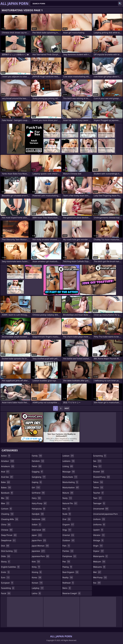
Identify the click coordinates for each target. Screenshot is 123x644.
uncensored (101, 509)
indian (37, 525)
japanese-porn (41, 556)
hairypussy (39, 509)
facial (6, 593)
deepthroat (9, 540)
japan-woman (40, 546)
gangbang (39, 477)
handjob (38, 514)
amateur (8, 461)
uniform (99, 519)
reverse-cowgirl (72, 593)
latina (36, 593)
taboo (98, 482)
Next (67, 408)
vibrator (99, 535)
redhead (68, 583)
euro (5, 577)
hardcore (39, 519)
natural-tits (70, 503)
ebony (6, 562)
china (6, 525)
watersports (101, 556)
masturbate (70, 477)
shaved (99, 472)
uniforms (99, 525)
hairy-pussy (39, 503)
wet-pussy (100, 577)
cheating (7, 514)
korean (37, 583)
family (37, 456)
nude (67, 514)
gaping (37, 482)
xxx (97, 583)
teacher (99, 493)
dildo (6, 556)
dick (5, 546)
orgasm (68, 525)
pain (66, 546)
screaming (100, 456)
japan (37, 535)
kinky (36, 567)
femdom (38, 461)
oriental (68, 535)
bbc (5, 498)
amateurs (8, 466)
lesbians (69, 461)
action (6, 456)
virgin (98, 546)
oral (67, 519)
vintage (98, 540)
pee (66, 562)
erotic (5, 572)
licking (68, 466)
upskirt (98, 530)
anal (5, 472)
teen (98, 498)
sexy (98, 466)
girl (36, 488)
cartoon (7, 509)
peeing (67, 567)
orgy (67, 530)
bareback (7, 493)
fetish (37, 466)
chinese (7, 530)
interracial (39, 530)
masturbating (70, 482)
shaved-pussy (102, 477)
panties (68, 551)
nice (66, 509)
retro (67, 588)
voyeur (99, 551)
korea (37, 577)
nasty (67, 498)
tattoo (98, 488)
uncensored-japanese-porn (106, 515)
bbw (5, 503)
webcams (99, 567)
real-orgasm (71, 572)
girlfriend (38, 493)
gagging (38, 472)
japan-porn (39, 540)
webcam (99, 562)
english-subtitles (10, 567)
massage (69, 472)
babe (6, 482)
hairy (36, 498)
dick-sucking (9, 551)
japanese (39, 551)
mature (68, 493)
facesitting (8, 588)
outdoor (69, 540)
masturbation (71, 488)
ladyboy (38, 588)
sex (97, 461)
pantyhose (69, 556)
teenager (99, 503)
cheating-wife (10, 519)
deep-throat (9, 535)
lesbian (68, 456)
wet (97, 572)
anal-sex (7, 477)
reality (68, 577)
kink (36, 562)
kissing (37, 572)
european (7, 583)
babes (6, 488)
